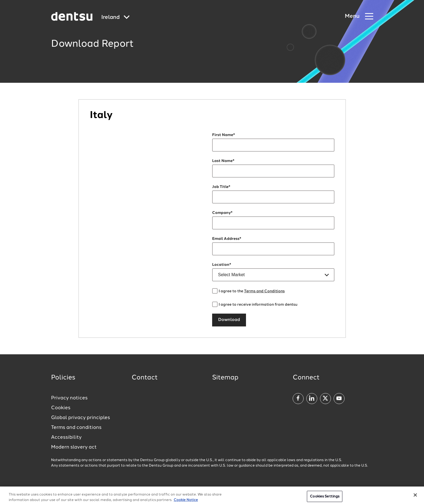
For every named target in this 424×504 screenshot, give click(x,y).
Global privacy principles (81, 418)
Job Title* (221, 187)
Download (229, 320)
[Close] (415, 498)
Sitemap (225, 378)
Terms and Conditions (264, 291)
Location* (222, 265)
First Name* (224, 135)
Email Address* (227, 239)
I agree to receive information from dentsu (258, 305)
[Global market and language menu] (115, 18)
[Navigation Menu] (359, 17)
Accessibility (66, 437)
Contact (145, 378)
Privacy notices (69, 398)
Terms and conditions (76, 428)
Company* (222, 213)
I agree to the (252, 291)
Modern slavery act (74, 447)
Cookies (61, 408)
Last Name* (223, 161)
